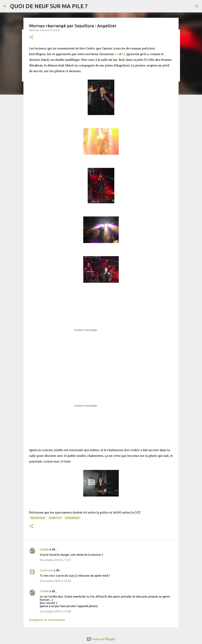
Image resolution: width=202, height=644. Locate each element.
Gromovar (46, 570)
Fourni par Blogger (101, 639)
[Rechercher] (197, 6)
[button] (31, 37)
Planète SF (55, 518)
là (124, 54)
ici (116, 54)
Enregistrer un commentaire (47, 620)
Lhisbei (44, 549)
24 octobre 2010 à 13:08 (55, 611)
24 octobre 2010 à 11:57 (55, 560)
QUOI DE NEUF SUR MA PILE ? (49, 6)
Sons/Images (72, 518)
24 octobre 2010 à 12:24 (55, 581)
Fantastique (38, 518)
